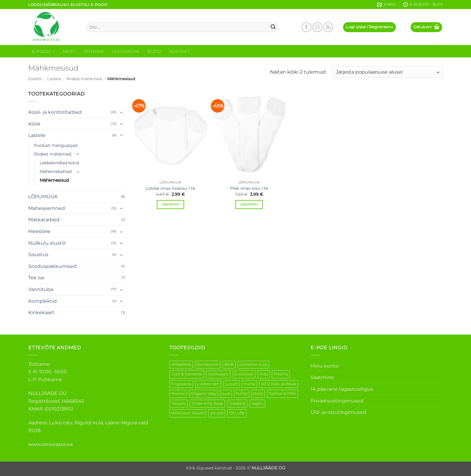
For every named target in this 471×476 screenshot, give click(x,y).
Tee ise (36, 278)
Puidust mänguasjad (56, 145)
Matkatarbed (44, 220)
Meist (69, 51)
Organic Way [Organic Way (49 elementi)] (204, 394)
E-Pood (43, 52)
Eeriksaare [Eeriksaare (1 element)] (219, 374)
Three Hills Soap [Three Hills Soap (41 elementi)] (207, 403)
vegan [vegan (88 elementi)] (257, 403)
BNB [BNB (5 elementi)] (229, 364)
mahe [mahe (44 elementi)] (249, 384)
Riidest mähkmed (84, 79)
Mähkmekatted (56, 171)
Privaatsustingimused (337, 401)
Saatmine (322, 377)
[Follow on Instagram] (317, 27)
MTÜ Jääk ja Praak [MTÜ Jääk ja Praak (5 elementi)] (279, 384)
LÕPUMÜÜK (43, 197)
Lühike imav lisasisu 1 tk (170, 188)
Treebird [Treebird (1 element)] (237, 403)
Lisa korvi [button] (170, 204)
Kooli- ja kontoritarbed (55, 112)
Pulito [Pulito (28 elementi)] (242, 394)
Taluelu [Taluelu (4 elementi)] (179, 403)
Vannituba (41, 289)
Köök (34, 124)
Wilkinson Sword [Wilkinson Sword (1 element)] (188, 413)
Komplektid (43, 301)
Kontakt (179, 51)
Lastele (54, 79)
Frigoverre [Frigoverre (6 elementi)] (181, 384)
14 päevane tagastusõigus (342, 389)
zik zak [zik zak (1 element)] (217, 413)
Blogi (154, 51)
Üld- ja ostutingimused (338, 412)
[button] (369, 27)
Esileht (35, 79)
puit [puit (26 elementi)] (226, 394)
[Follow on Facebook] (307, 27)
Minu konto (325, 366)
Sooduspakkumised (52, 266)
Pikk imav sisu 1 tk (249, 188)
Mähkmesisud (54, 180)
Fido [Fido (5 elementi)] (264, 374)
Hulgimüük (126, 51)
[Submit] (273, 27)
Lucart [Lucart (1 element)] (232, 384)
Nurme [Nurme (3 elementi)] (178, 394)
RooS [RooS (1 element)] (258, 394)
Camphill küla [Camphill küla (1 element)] (253, 364)
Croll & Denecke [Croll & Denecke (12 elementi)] (187, 374)
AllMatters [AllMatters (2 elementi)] (181, 364)
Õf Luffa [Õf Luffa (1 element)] (237, 413)
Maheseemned (47, 208)
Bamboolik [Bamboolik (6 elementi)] (208, 364)
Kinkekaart (41, 312)
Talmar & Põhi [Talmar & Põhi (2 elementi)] (283, 394)
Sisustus (38, 255)
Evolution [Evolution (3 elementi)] (244, 374)
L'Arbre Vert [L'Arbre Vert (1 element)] (208, 384)
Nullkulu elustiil (47, 243)
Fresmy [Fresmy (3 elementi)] (281, 374)
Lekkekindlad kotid (59, 163)
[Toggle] (122, 112)
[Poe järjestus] (387, 72)
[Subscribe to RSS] (328, 27)
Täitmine (94, 51)
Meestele (39, 231)
